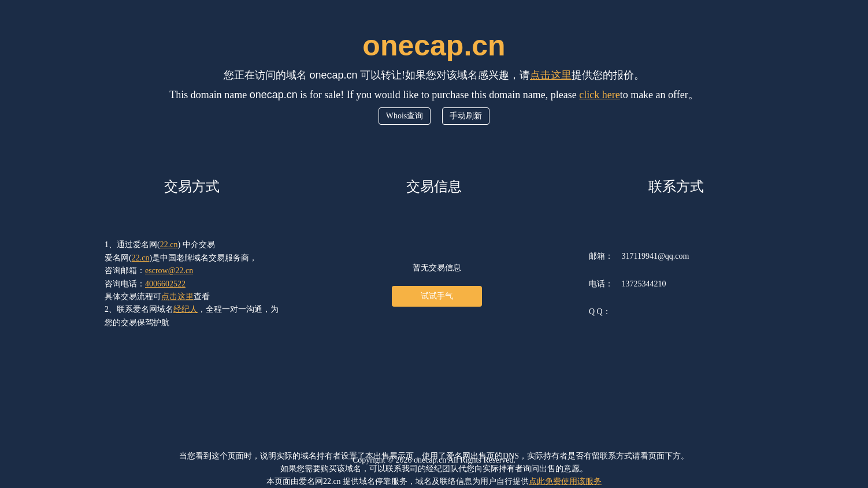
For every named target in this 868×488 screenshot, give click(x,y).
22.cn (169, 245)
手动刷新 (466, 116)
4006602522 (165, 284)
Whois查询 (405, 116)
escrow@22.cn (169, 271)
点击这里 (551, 75)
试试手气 (437, 296)
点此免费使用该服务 (565, 481)
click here (599, 95)
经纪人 (186, 309)
